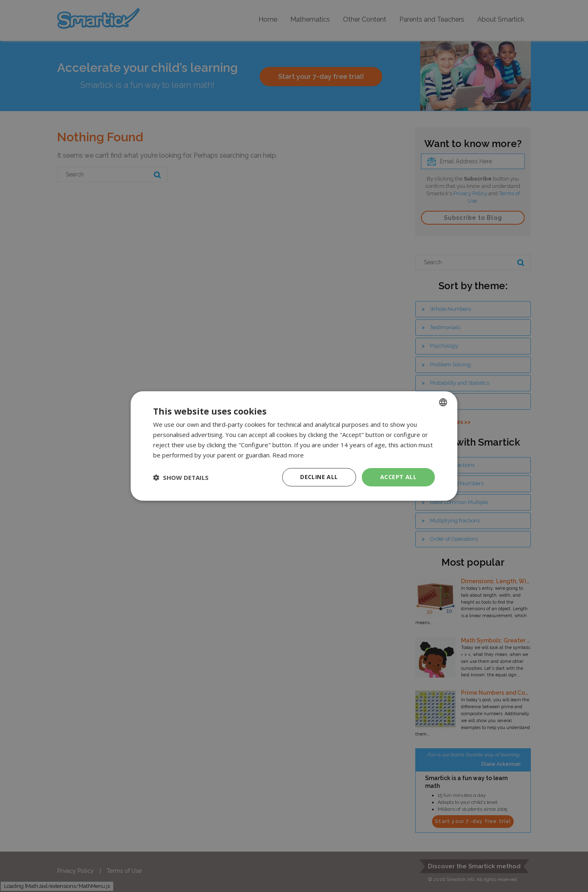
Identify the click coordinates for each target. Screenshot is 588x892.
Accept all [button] (398, 477)
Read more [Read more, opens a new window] (288, 455)
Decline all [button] (319, 477)
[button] (181, 477)
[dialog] (294, 446)
